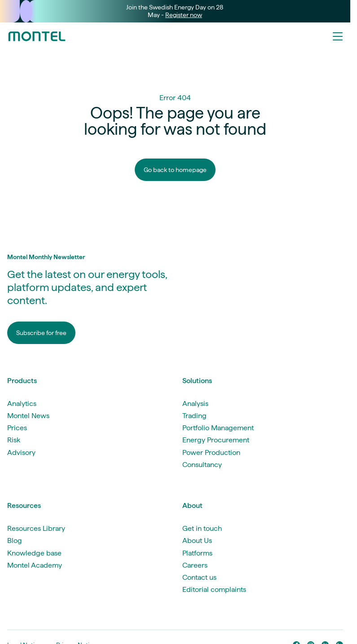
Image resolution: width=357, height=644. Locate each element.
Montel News (28, 416)
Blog (15, 540)
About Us (197, 540)
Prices (17, 428)
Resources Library (36, 528)
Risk (14, 440)
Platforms (197, 553)
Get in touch (202, 528)
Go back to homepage (175, 170)
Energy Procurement (216, 440)
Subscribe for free (41, 333)
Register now (184, 15)
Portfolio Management (218, 428)
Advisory (21, 452)
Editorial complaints (214, 589)
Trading (194, 416)
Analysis (195, 404)
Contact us (199, 577)
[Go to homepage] (37, 36)
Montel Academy (35, 565)
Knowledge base (34, 553)
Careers (195, 565)
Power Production (211, 452)
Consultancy (202, 465)
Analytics (22, 404)
